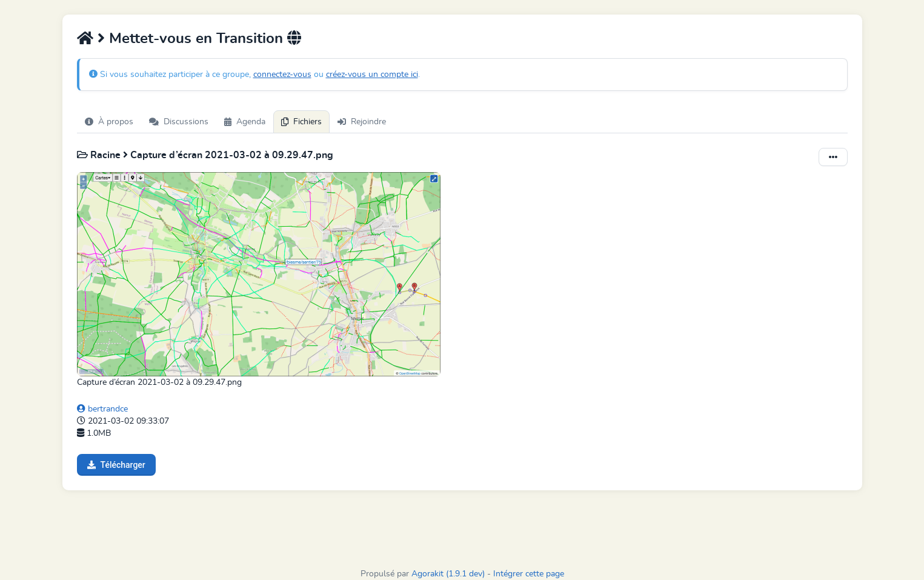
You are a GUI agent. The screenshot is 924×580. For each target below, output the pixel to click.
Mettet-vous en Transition (198, 39)
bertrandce (102, 409)
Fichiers (301, 122)
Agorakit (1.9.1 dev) (448, 574)
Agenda (245, 122)
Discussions (179, 122)
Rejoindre (362, 122)
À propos (109, 122)
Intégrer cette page (529, 574)
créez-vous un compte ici (372, 75)
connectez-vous (282, 75)
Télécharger (116, 465)
